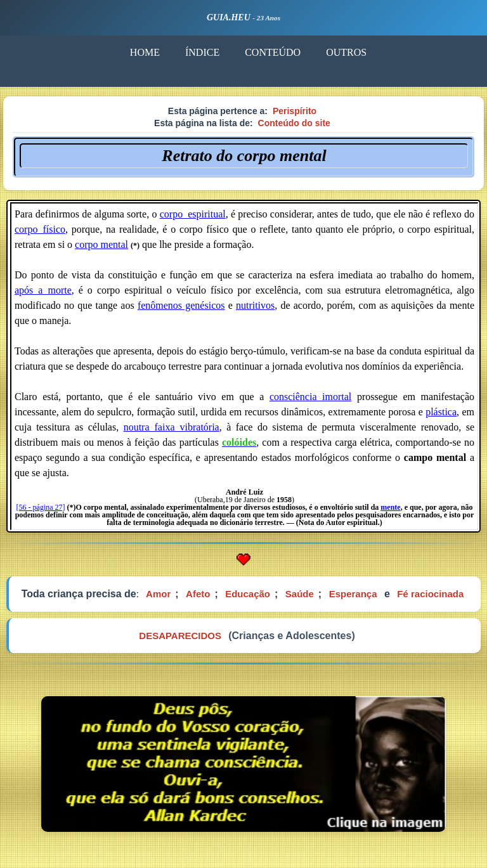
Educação (248, 594)
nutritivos (255, 305)
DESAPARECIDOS (180, 636)
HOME (145, 52)
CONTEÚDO (273, 52)
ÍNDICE (202, 52)
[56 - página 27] (41, 507)
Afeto (198, 594)
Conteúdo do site (294, 123)
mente (390, 507)
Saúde (300, 594)
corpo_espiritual (193, 214)
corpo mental (101, 244)
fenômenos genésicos (181, 305)
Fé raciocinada (430, 594)
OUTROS (346, 52)
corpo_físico (40, 229)
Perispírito (295, 111)
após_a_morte (43, 290)
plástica (441, 412)
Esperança (353, 594)
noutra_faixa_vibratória (172, 427)
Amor (158, 594)
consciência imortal (310, 397)
